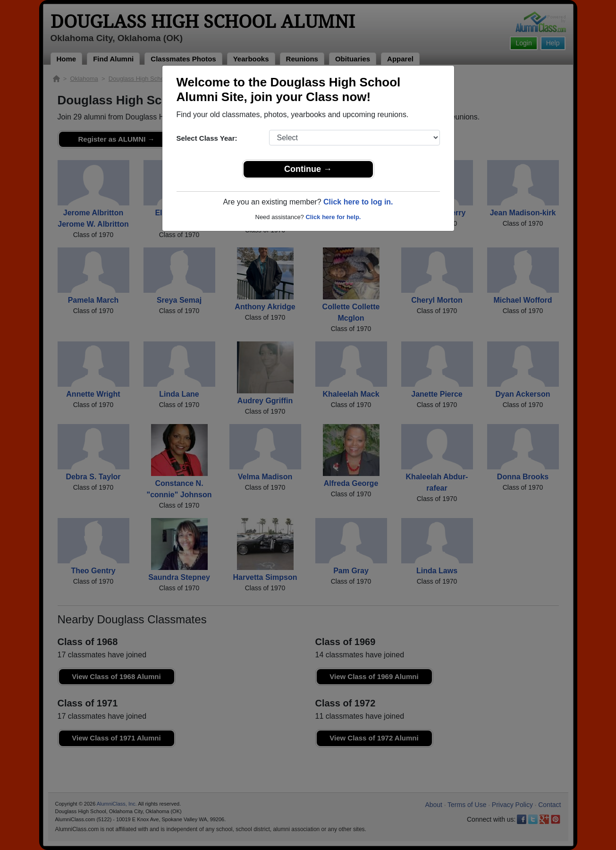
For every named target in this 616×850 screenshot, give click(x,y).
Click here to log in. (358, 202)
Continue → (308, 169)
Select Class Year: (207, 138)
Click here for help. (333, 217)
